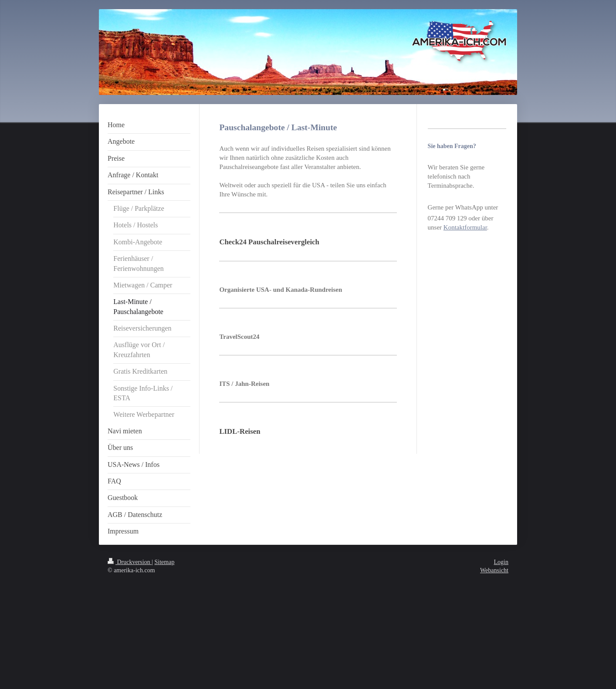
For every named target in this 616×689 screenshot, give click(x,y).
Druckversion (130, 562)
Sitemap (165, 562)
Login (501, 562)
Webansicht (494, 570)
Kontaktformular (465, 227)
